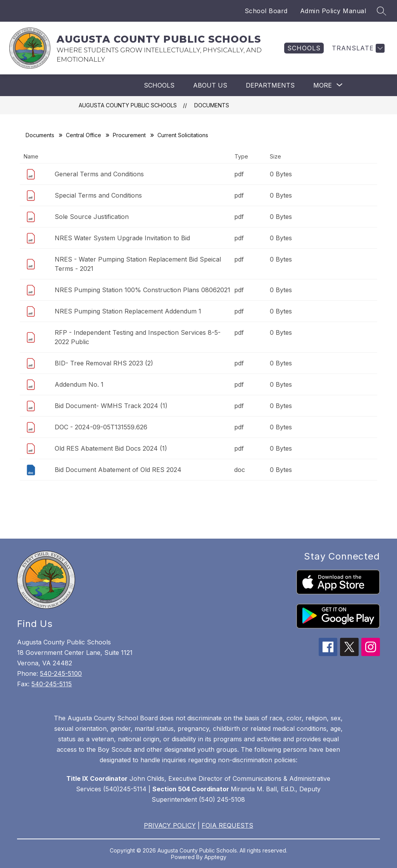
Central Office (84, 135)
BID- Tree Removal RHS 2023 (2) (104, 363)
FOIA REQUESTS (227, 825)
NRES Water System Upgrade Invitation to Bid (122, 238)
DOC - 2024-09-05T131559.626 (101, 427)
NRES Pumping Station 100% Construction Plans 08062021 (142, 290)
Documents (212, 105)
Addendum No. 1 (79, 384)
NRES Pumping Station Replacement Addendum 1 (128, 311)
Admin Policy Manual (333, 11)
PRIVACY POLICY (170, 825)
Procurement (129, 135)
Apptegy (215, 857)
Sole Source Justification (92, 217)
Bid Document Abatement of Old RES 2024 (118, 470)
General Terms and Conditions (99, 174)
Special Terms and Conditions (98, 195)
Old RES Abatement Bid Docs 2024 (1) (111, 448)
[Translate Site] (357, 48)
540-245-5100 (61, 673)
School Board (266, 11)
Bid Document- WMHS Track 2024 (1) (111, 406)
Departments (270, 85)
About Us (210, 85)
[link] (304, 48)
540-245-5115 (52, 684)
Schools (159, 85)
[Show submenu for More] (323, 85)
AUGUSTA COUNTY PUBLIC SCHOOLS (128, 105)
